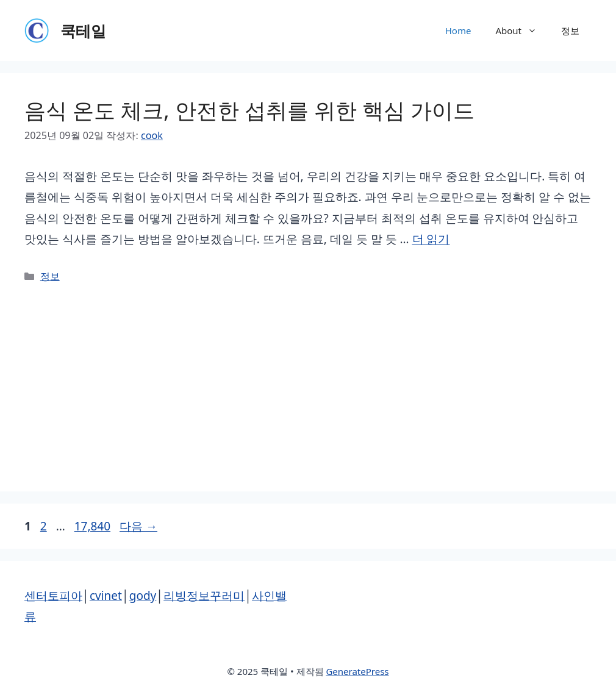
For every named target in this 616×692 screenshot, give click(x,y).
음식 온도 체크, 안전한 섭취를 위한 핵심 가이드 (249, 110)
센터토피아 (53, 596)
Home (458, 30)
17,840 (92, 526)
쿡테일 (83, 30)
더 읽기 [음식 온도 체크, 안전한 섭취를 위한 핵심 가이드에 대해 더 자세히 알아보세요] (431, 239)
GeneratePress (357, 671)
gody (143, 596)
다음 (138, 526)
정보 (570, 30)
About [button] (522, 30)
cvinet (106, 596)
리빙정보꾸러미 (204, 596)
